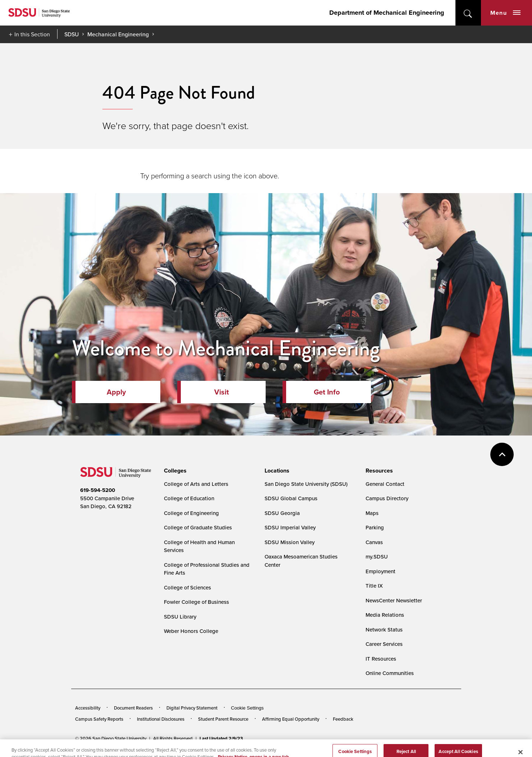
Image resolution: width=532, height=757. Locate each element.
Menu (505, 13)
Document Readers (133, 708)
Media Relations (385, 615)
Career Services (384, 644)
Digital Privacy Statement (192, 708)
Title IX (374, 586)
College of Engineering (191, 513)
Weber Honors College (191, 631)
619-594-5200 (98, 490)
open (468, 13)
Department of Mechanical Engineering (387, 13)
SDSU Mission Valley (290, 542)
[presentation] (174, 471)
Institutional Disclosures (161, 719)
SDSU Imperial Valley (290, 527)
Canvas (374, 542)
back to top (502, 454)
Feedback (343, 719)
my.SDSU (377, 557)
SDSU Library (180, 617)
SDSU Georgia (282, 513)
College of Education (189, 498)
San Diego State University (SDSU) (306, 484)
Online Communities (390, 673)
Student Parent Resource (223, 719)
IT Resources (381, 659)
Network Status (384, 630)
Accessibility (88, 708)
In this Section (32, 34)
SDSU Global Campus (291, 498)
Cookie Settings (247, 708)
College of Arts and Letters (196, 484)
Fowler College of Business (196, 602)
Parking (375, 527)
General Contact (385, 484)
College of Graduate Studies (198, 527)
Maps (372, 513)
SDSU (72, 34)
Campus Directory (387, 498)
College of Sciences (187, 587)
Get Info (327, 392)
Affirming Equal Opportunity (291, 719)
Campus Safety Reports (99, 719)
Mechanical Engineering (118, 34)
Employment (380, 571)
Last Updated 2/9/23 (221, 738)
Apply (116, 392)
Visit (222, 392)
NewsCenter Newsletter (394, 600)
